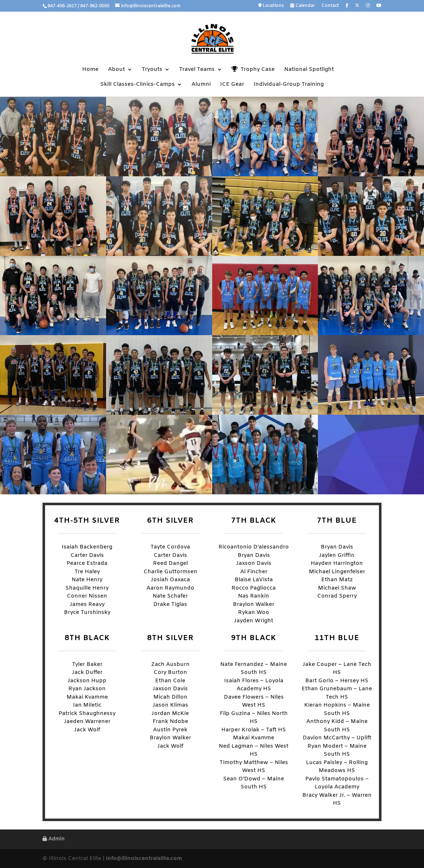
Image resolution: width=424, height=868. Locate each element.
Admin (54, 839)
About (116, 70)
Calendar (303, 6)
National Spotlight (309, 70)
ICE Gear (232, 85)
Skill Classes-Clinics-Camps (138, 85)
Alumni (201, 85)
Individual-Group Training (289, 85)
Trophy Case (253, 70)
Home (90, 70)
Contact (330, 6)
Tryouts (152, 70)
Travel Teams (197, 70)
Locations (271, 6)
